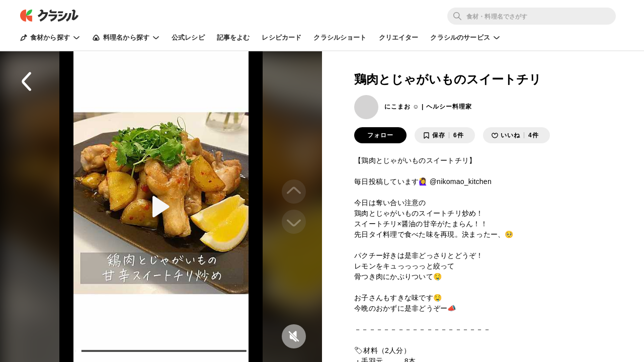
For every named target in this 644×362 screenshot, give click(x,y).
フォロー (380, 135)
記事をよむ (233, 37)
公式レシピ (188, 37)
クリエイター (399, 37)
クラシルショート (340, 37)
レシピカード (281, 37)
